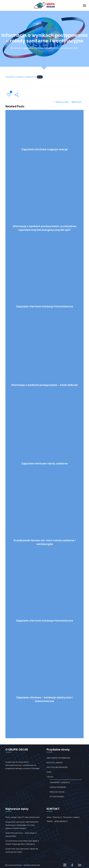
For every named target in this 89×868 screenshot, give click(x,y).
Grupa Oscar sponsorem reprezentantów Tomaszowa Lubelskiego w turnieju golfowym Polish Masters (22, 825)
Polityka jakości (55, 763)
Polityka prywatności (57, 767)
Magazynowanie (58, 787)
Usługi (50, 777)
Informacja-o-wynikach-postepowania (21, 77)
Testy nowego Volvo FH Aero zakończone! (22, 817)
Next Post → (78, 102)
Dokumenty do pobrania (58, 758)
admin (17, 48)
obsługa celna (57, 792)
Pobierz (40, 77)
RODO (49, 772)
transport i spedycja (60, 782)
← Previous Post (61, 102)
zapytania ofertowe (33, 48)
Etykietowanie (57, 797)
